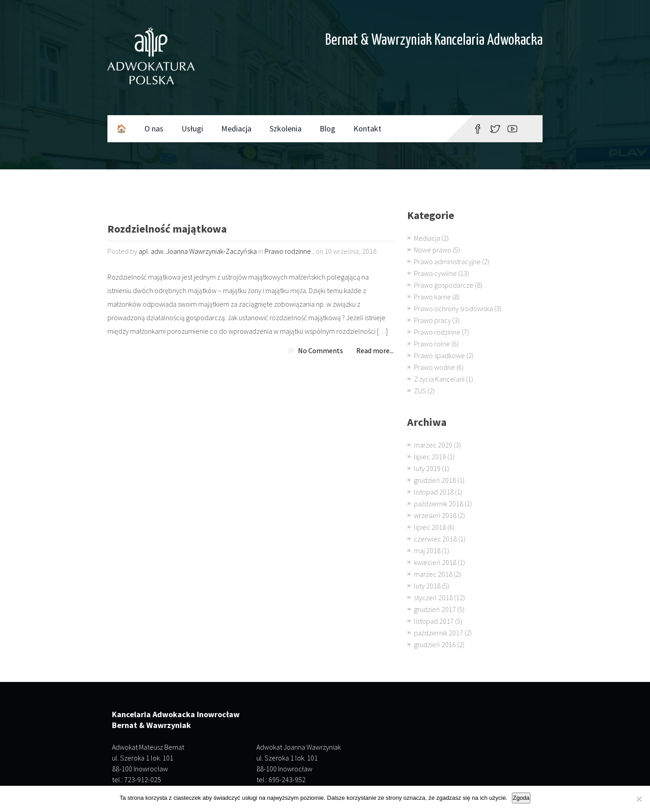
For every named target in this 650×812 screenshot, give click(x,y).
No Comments (320, 350)
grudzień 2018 (435, 480)
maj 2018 (427, 551)
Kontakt (367, 128)
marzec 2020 (433, 445)
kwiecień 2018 (435, 562)
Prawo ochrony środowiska (453, 308)
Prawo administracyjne (447, 261)
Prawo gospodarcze (444, 285)
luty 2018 (427, 586)
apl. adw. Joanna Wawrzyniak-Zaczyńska (198, 251)
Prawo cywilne (435, 273)
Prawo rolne (432, 344)
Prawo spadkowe (439, 355)
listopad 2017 (434, 621)
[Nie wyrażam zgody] (639, 799)
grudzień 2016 (435, 644)
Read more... (375, 350)
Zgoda (521, 798)
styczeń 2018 (433, 597)
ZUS (420, 391)
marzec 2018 (433, 574)
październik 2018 (439, 504)
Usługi (192, 128)
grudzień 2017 (435, 609)
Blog (327, 128)
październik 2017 (439, 633)
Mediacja (236, 128)
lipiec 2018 (430, 527)
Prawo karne (432, 297)
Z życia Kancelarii (439, 379)
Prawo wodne (434, 367)
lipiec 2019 (430, 457)
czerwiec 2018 (435, 539)
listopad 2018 (434, 492)
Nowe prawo (433, 250)
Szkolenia (286, 128)
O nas (154, 128)
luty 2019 (427, 468)
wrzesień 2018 (435, 515)
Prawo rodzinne (288, 251)
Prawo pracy (432, 320)
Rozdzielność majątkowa (167, 230)
